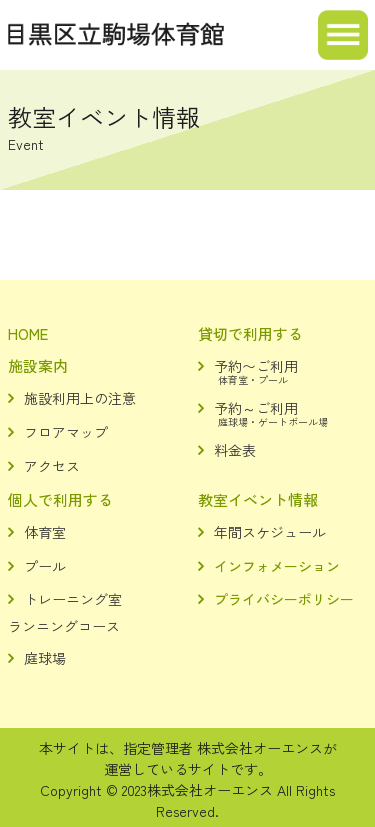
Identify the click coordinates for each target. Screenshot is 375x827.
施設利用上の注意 (80, 398)
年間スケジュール (270, 532)
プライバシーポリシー (284, 599)
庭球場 (45, 658)
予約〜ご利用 (291, 372)
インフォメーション (277, 566)
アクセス (52, 466)
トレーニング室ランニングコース (65, 612)
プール (45, 566)
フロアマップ (66, 432)
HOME (28, 333)
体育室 (45, 532)
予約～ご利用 (291, 414)
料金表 (235, 450)
